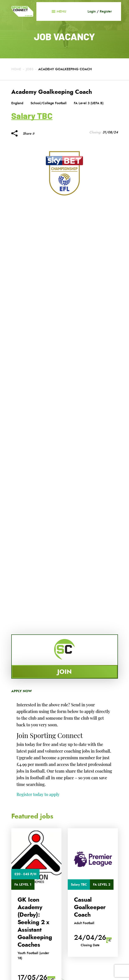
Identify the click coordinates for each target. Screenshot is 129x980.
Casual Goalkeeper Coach (90, 907)
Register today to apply (38, 794)
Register (106, 11)
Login (92, 11)
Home (16, 69)
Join (64, 672)
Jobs (30, 69)
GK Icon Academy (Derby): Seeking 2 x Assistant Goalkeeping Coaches (35, 922)
